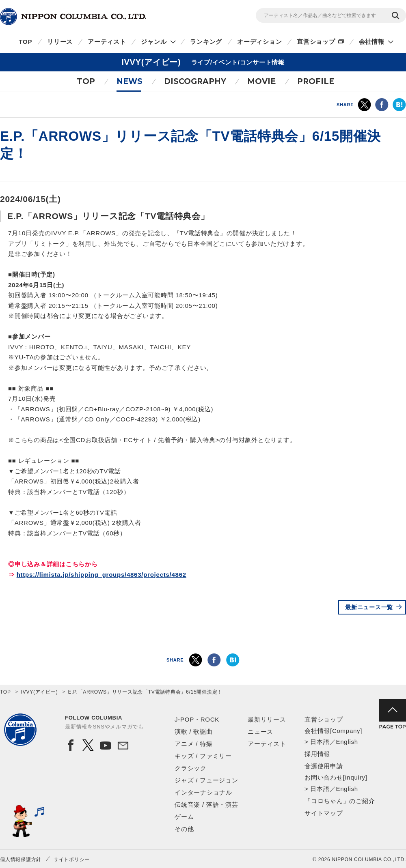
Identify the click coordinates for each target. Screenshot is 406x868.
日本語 (320, 742)
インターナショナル (203, 792)
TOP (25, 42)
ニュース (260, 732)
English (347, 742)
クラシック (191, 768)
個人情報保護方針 (21, 859)
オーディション (259, 42)
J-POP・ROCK (197, 719)
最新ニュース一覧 (369, 607)
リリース (60, 42)
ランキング (206, 42)
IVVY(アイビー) (40, 692)
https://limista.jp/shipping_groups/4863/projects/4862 (101, 575)
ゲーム (184, 817)
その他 (184, 829)
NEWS (130, 81)
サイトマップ (324, 813)
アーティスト (107, 42)
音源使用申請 (324, 766)
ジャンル (154, 42)
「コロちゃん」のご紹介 (340, 801)
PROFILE (316, 81)
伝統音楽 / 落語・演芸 (206, 805)
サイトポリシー (72, 859)
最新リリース (267, 719)
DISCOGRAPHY (195, 81)
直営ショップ (316, 42)
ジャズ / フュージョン (206, 780)
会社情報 (372, 42)
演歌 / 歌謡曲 (194, 732)
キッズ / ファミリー (203, 756)
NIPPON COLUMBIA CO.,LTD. (73, 17)
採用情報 (317, 754)
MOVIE (261, 81)
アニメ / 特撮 (194, 744)
